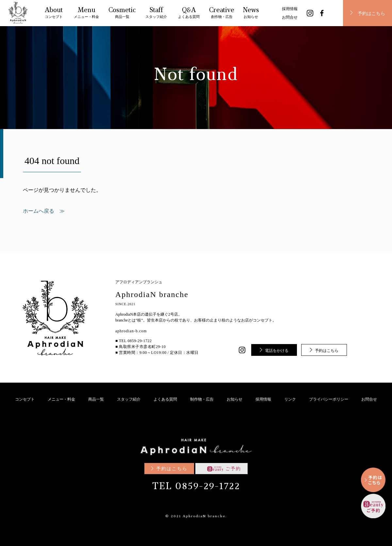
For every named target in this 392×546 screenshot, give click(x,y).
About (54, 14)
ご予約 (224, 469)
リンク (290, 399)
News (251, 14)
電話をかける (277, 351)
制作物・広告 (202, 399)
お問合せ (290, 17)
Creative (222, 14)
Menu (86, 14)
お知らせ (235, 399)
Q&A (189, 14)
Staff (156, 14)
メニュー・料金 (61, 399)
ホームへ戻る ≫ (44, 211)
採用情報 (290, 9)
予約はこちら (371, 14)
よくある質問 (165, 399)
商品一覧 (96, 399)
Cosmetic (122, 14)
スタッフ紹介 (129, 399)
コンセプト (25, 399)
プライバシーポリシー (329, 399)
